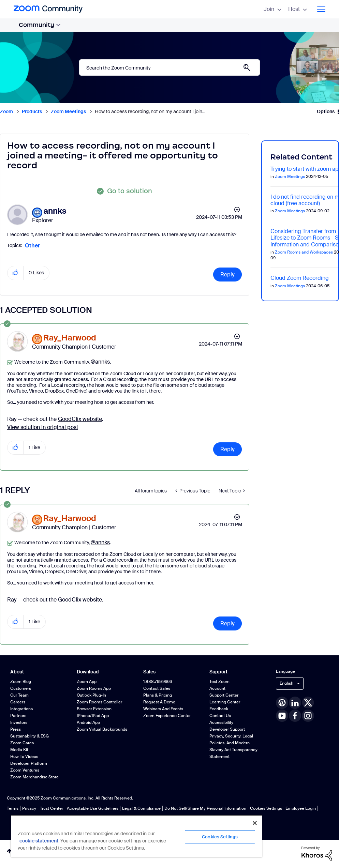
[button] (16, 273)
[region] (136, 836)
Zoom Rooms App (94, 688)
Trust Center (51, 808)
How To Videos (24, 757)
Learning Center (225, 702)
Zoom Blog (21, 682)
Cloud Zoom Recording (300, 278)
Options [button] (326, 111)
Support (218, 672)
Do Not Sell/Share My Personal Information (205, 808)
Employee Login (301, 808)
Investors (19, 722)
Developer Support (227, 729)
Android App (88, 722)
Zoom (6, 111)
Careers (18, 702)
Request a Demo (159, 702)
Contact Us (220, 716)
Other (32, 246)
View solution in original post (43, 427)
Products (32, 111)
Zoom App (87, 682)
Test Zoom (219, 682)
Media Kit (19, 750)
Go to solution (130, 191)
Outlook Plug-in (91, 695)
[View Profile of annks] (55, 211)
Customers (21, 688)
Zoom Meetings (68, 111)
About (17, 672)
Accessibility (221, 722)
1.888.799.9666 (158, 682)
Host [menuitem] (298, 9)
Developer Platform (29, 763)
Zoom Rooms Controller (99, 702)
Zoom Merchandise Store (34, 777)
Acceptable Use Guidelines (93, 808)
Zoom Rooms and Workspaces (304, 252)
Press (16, 729)
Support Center (224, 695)
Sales (149, 672)
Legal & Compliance (141, 808)
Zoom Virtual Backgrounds (102, 729)
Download (88, 672)
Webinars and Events (163, 709)
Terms (13, 808)
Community (40, 25)
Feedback (219, 709)
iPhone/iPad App (93, 716)
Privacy (29, 808)
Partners (18, 716)
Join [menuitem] (272, 9)
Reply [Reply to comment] (227, 449)
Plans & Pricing (158, 695)
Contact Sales (157, 688)
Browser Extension (94, 709)
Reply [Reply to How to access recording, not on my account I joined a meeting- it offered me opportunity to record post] (227, 275)
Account (217, 688)
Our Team (19, 695)
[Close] (255, 823)
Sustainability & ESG (30, 736)
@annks (100, 362)
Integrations (21, 709)
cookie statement (39, 841)
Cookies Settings (266, 808)
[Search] (169, 67)
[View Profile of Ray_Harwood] (70, 338)
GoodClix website (80, 419)
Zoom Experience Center (167, 716)
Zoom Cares (22, 743)
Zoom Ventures (25, 770)
